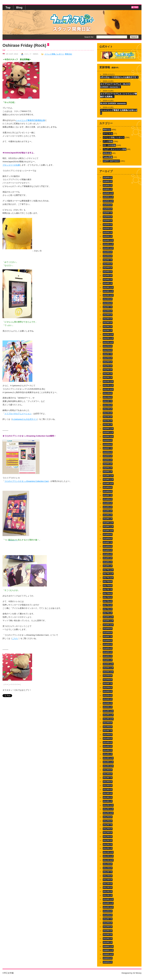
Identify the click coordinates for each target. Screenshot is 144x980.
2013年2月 (108, 797)
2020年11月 (108, 432)
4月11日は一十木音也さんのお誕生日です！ (119, 77)
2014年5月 (108, 738)
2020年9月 (108, 440)
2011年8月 (108, 868)
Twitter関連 (108, 157)
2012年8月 (108, 821)
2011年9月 (108, 864)
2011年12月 (108, 852)
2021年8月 (108, 397)
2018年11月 (108, 527)
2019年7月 (108, 495)
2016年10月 (108, 625)
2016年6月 (108, 640)
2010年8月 (108, 915)
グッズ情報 (108, 141)
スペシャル (108, 134)
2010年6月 (108, 923)
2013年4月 (108, 790)
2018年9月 (108, 534)
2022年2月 (108, 374)
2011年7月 (108, 872)
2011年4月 (108, 884)
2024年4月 (108, 272)
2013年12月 (108, 758)
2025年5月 (108, 221)
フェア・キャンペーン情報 (115, 149)
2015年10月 (108, 672)
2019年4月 (108, 507)
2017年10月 (108, 578)
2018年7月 (108, 542)
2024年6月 (108, 264)
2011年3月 (108, 888)
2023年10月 (108, 295)
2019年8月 (108, 491)
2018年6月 (108, 546)
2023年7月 (108, 307)
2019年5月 (108, 503)
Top (8, 7)
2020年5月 (108, 456)
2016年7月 (108, 636)
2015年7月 (108, 684)
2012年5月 (108, 833)
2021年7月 (108, 401)
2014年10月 (108, 719)
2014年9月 (108, 723)
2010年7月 (108, 919)
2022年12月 (108, 334)
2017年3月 (108, 605)
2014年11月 (108, 715)
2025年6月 (108, 217)
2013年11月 (108, 762)
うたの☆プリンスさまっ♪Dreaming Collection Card (26, 481)
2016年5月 (108, 644)
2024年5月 (108, 268)
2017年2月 (108, 609)
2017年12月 (108, 570)
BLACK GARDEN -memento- (113, 103)
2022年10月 (108, 342)
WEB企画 (107, 153)
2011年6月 (108, 876)
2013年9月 (108, 770)
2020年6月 (108, 452)
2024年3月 (108, 276)
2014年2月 (108, 750)
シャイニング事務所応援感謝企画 (30, 120)
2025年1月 (108, 236)
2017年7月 (108, 589)
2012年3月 (108, 840)
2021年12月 (108, 382)
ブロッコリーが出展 (11, 165)
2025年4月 (108, 225)
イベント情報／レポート (54, 54)
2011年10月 (108, 860)
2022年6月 (108, 358)
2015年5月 (108, 691)
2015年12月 (108, 664)
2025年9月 (108, 205)
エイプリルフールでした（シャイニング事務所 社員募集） (118, 95)
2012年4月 (108, 837)
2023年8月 (108, 303)
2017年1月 (108, 613)
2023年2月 (108, 327)
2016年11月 (108, 621)
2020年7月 (108, 448)
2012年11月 (108, 809)
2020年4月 (108, 460)
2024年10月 (108, 248)
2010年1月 (108, 942)
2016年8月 (108, 633)
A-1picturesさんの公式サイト (25, 419)
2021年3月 (108, 417)
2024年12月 (108, 240)
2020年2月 (108, 468)
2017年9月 (108, 582)
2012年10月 (108, 813)
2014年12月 (108, 711)
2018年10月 (108, 531)
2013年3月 (108, 793)
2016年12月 (108, 617)
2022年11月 (108, 338)
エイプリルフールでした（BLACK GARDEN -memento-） (115, 85)
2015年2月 (108, 703)
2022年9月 (108, 346)
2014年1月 (108, 754)
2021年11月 (108, 385)
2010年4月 (108, 931)
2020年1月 (108, 472)
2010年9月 (108, 911)
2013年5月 (108, 786)
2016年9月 (108, 629)
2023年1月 (108, 330)
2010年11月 (108, 903)
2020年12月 (108, 429)
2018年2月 (108, 562)
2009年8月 (108, 962)
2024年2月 (108, 280)
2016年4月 (108, 648)
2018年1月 (108, 566)
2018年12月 (108, 523)
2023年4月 (108, 319)
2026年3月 (108, 181)
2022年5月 (108, 362)
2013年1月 (108, 801)
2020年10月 (108, 436)
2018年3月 (108, 558)
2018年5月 (108, 550)
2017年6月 (108, 593)
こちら (15, 638)
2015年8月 (108, 680)
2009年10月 (108, 954)
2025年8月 (108, 209)
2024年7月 (108, 260)
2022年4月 (108, 366)
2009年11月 (108, 950)
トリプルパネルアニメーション (18, 414)
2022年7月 (108, 354)
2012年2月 (108, 844)
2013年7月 (108, 778)
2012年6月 (108, 829)
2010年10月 (108, 907)
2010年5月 (108, 927)
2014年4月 (108, 742)
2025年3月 (108, 228)
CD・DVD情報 (109, 145)
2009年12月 (108, 946)
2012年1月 (108, 848)
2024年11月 (108, 244)
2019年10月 (108, 484)
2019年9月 (108, 487)
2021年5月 (108, 409)
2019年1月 (108, 519)
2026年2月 (108, 185)
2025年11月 (108, 197)
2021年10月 (108, 389)
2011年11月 (108, 856)
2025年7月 (108, 213)
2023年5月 (108, 315)
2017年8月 (108, 586)
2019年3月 (108, 511)
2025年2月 (108, 232)
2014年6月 (108, 735)
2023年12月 (108, 287)
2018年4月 (108, 554)
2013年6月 (108, 782)
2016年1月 (108, 660)
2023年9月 (108, 299)
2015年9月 (108, 676)
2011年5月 (108, 880)
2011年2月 (108, 892)
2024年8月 (108, 256)
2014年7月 (108, 731)
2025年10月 (108, 201)
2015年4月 (108, 695)
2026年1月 (108, 189)
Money (139, 973)
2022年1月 (108, 378)
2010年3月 (108, 935)
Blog (19, 7)
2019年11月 (108, 480)
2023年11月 (108, 291)
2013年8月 (108, 774)
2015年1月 (108, 707)
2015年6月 (108, 688)
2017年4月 (108, 601)
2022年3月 (108, 370)
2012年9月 (108, 817)
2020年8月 (108, 444)
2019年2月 (108, 515)
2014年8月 (108, 727)
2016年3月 (108, 652)
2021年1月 (108, 425)
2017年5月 (108, 597)
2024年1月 (108, 283)
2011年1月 (108, 895)
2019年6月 (108, 499)
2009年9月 (108, 958)
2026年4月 (108, 178)
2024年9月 (108, 252)
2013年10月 (108, 766)
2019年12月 (108, 476)
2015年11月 (108, 668)
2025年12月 (108, 193)
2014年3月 (108, 746)
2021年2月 (108, 421)
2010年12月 (108, 899)
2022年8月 (108, 350)
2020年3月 (108, 464)
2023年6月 (108, 311)
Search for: (89, 37)
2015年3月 (108, 699)
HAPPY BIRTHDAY (111, 161)
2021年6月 (108, 405)
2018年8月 (108, 538)
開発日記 (68, 54)
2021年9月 (108, 393)
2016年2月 (108, 656)
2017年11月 (108, 574)
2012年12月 (108, 805)
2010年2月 (108, 939)
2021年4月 (108, 413)
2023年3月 (108, 323)
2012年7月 (108, 825)
